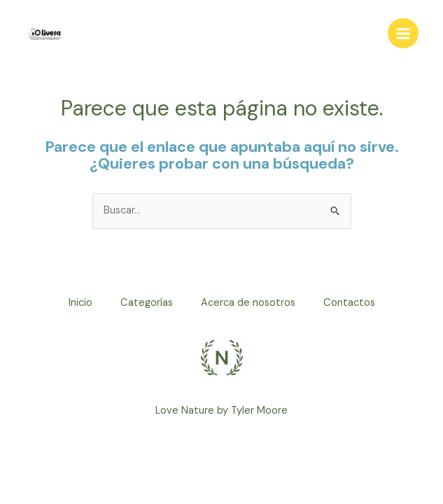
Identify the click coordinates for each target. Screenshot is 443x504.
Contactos (349, 303)
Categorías (147, 303)
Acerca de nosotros (248, 303)
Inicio (80, 303)
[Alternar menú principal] (403, 34)
